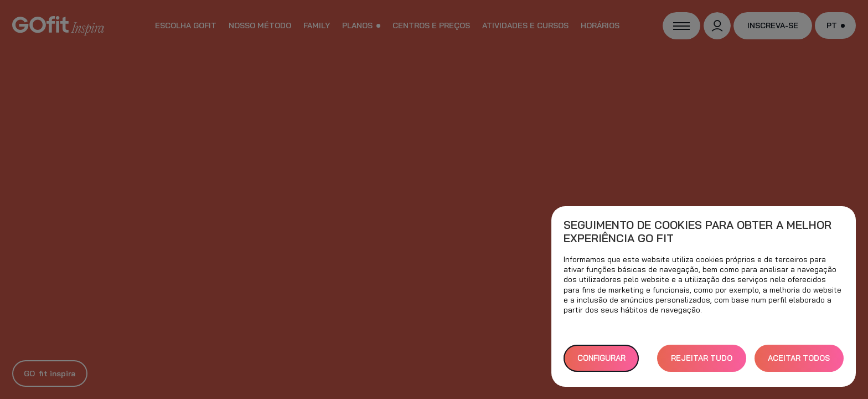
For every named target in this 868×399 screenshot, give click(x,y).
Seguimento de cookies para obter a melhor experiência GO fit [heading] (697, 232)
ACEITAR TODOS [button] (799, 358)
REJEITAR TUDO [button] (702, 358)
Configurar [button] (601, 358)
